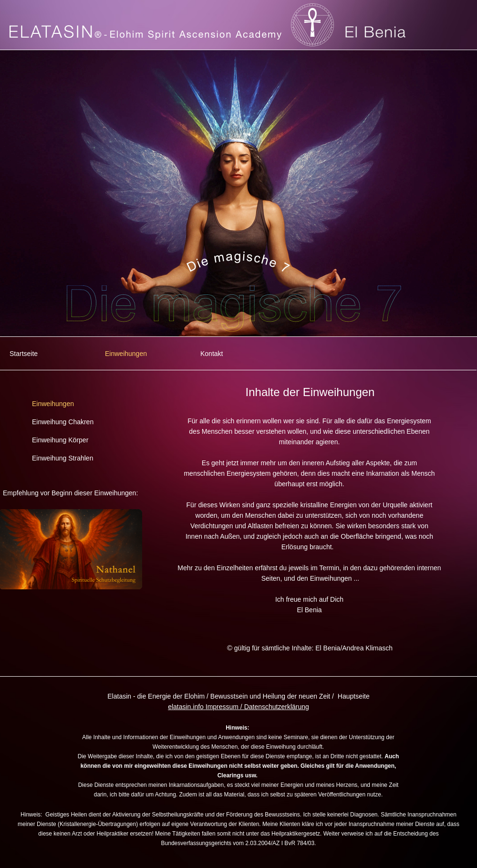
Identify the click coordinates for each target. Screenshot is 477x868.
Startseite (24, 354)
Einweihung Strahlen (62, 458)
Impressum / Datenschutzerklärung (257, 707)
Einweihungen (126, 354)
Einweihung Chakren (63, 422)
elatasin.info (186, 707)
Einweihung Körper (60, 440)
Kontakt (212, 354)
